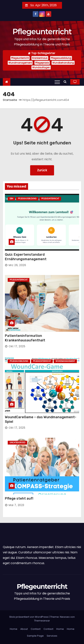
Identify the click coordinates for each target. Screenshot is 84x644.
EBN (11, 199)
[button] (66, 82)
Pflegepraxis (42, 63)
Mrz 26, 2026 (17, 265)
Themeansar (42, 621)
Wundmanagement (20, 63)
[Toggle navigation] (57, 82)
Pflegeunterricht (42, 32)
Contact (36, 629)
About (24, 629)
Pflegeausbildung (61, 58)
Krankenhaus (40, 58)
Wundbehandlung (63, 63)
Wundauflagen (41, 67)
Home (14, 629)
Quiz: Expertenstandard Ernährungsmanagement (26, 257)
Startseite (10, 100)
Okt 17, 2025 (17, 346)
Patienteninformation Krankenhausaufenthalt (25, 338)
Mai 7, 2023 (16, 505)
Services (52, 636)
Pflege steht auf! (19, 498)
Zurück (42, 170)
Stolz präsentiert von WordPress (29, 617)
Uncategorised (17, 443)
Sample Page (35, 636)
